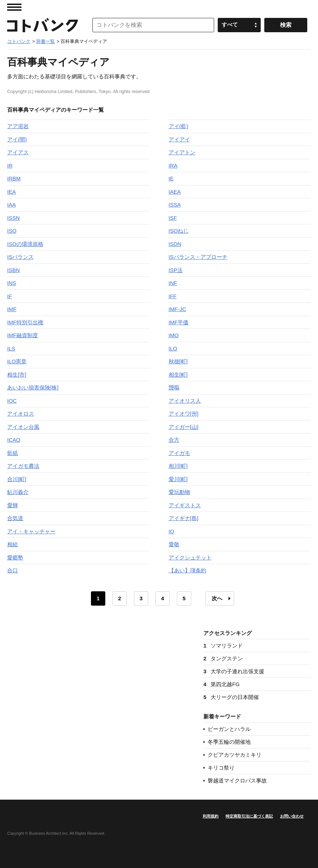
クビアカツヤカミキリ (235, 755)
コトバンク (43, 25)
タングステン (223, 658)
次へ (217, 598)
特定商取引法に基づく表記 (249, 816)
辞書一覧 (45, 41)
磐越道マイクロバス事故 (237, 780)
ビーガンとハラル (229, 729)
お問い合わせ (292, 816)
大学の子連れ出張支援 (234, 671)
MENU (14, 7)
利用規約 (211, 816)
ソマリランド (223, 646)
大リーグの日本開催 (231, 697)
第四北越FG (221, 684)
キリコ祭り (221, 768)
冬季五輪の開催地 (229, 742)
